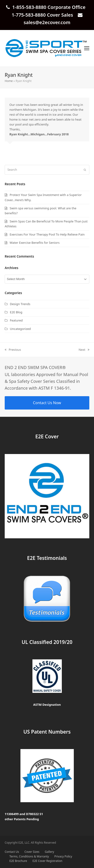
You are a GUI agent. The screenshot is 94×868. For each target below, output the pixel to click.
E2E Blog (16, 312)
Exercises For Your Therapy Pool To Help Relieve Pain (47, 234)
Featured (16, 320)
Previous (13, 350)
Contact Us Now (47, 403)
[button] (87, 48)
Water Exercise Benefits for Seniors (35, 243)
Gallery (49, 852)
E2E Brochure (18, 861)
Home (9, 81)
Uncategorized (20, 329)
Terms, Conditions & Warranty (29, 856)
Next (84, 350)
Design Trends (20, 304)
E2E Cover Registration (47, 861)
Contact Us (12, 852)
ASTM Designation (47, 705)
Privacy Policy (63, 856)
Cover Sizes (32, 852)
